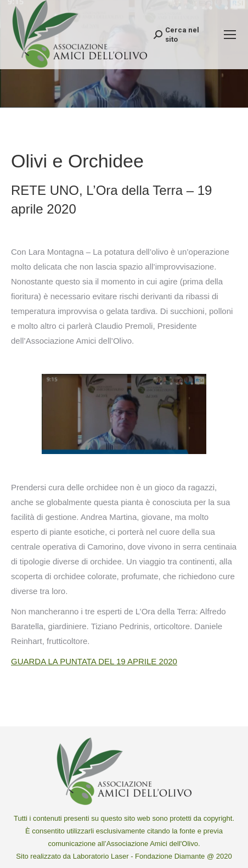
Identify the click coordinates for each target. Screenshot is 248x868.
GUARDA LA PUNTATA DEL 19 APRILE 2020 (94, 661)
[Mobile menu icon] (230, 35)
